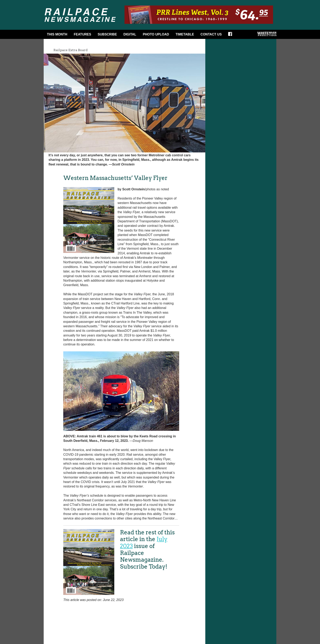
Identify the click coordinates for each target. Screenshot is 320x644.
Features (83, 34)
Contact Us (211, 34)
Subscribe (107, 34)
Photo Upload (156, 34)
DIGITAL (130, 34)
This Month (57, 34)
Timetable (185, 34)
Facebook (231, 35)
